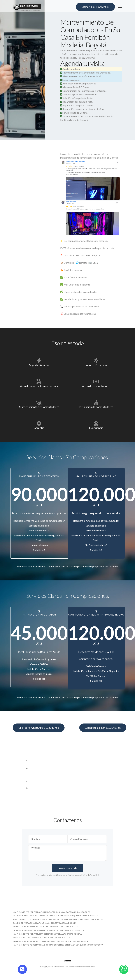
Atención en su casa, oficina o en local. (81, 76)
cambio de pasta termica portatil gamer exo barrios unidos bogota (48, 930)
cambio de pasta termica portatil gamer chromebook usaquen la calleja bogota (55, 916)
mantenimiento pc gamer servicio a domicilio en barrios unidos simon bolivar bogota (58, 919)
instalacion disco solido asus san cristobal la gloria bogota (45, 927)
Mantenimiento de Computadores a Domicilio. (85, 73)
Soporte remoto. (70, 80)
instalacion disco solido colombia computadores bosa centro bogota (50, 941)
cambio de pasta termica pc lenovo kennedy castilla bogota (45, 923)
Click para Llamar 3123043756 (103, 728)
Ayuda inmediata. (70, 69)
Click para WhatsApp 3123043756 (39, 728)
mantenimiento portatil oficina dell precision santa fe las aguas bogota (51, 912)
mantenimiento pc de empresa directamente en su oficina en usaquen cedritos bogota (58, 945)
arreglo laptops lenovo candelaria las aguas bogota (41, 938)
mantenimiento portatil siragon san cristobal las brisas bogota (47, 934)
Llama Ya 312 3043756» (95, 7)
